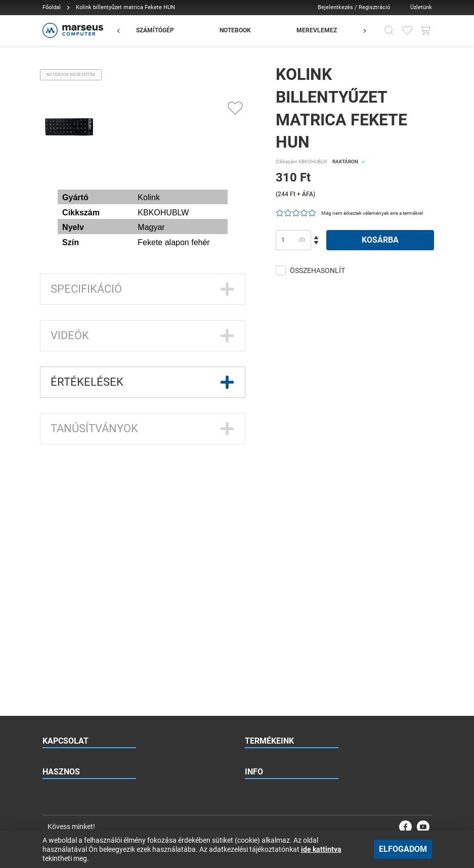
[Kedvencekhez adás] (235, 108)
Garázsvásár (262, 598)
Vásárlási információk (275, 732)
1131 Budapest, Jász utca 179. (98, 558)
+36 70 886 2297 (89, 537)
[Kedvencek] (407, 30)
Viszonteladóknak (67, 651)
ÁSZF (252, 711)
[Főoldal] (72, 30)
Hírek (50, 691)
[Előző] (123, 30)
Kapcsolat (259, 651)
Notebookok (262, 537)
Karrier (254, 691)
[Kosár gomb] (425, 30)
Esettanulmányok (67, 732)
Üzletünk (421, 7)
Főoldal (52, 7)
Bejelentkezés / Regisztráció (354, 7)
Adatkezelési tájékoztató (278, 752)
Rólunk (254, 671)
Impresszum (262, 772)
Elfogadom (403, 849)
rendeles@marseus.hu (91, 517)
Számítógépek (264, 517)
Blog (49, 711)
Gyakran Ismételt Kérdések (79, 671)
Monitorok (259, 558)
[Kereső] (389, 30)
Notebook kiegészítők (71, 75)
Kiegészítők (261, 578)
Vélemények (59, 752)
